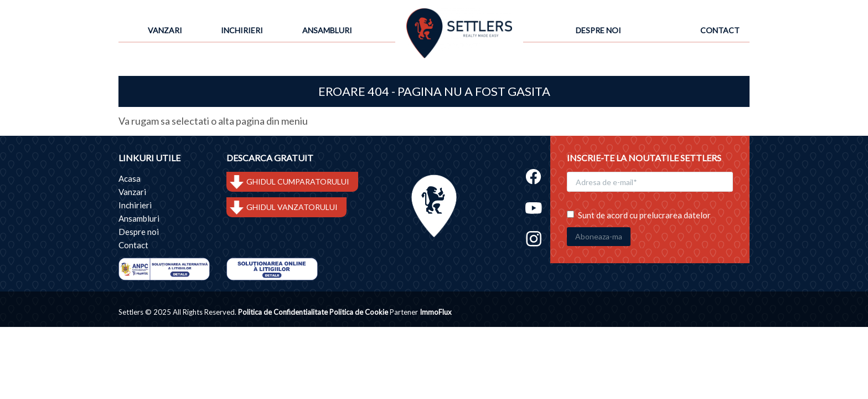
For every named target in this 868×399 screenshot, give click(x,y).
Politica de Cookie (359, 312)
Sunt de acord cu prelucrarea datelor (639, 215)
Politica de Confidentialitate (283, 312)
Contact (720, 30)
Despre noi (598, 30)
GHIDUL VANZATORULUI (292, 207)
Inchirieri (242, 30)
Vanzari (165, 30)
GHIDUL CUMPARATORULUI (298, 181)
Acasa (130, 178)
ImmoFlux (436, 312)
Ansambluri (327, 30)
